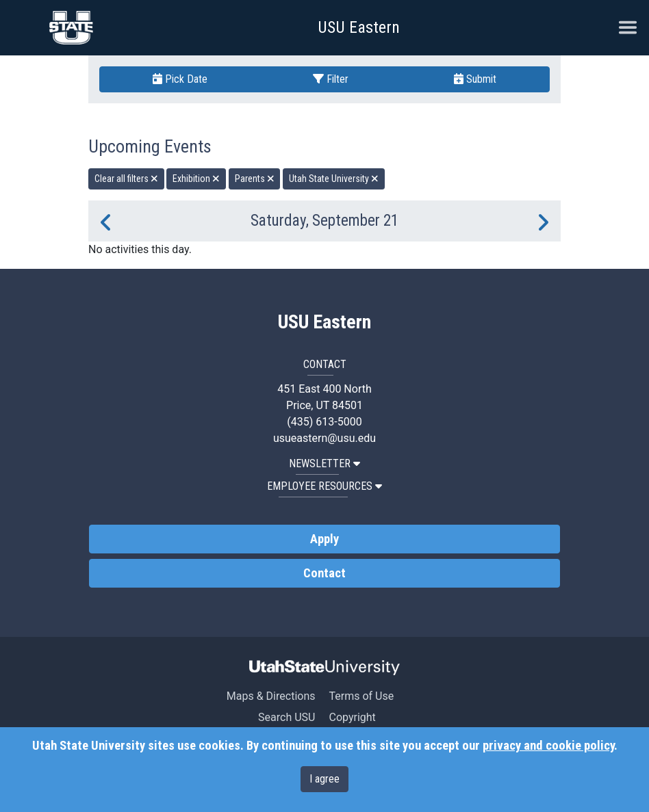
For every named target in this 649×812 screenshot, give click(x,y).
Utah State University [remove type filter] (334, 179)
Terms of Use (361, 696)
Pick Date (180, 79)
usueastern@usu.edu (324, 438)
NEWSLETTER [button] (324, 463)
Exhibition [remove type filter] (196, 179)
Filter (331, 79)
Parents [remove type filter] (255, 179)
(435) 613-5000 (324, 422)
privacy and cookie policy (548, 746)
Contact (324, 573)
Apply (324, 539)
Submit (475, 79)
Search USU (287, 717)
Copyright (352, 717)
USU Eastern (359, 27)
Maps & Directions (271, 696)
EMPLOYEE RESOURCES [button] (324, 486)
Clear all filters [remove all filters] (126, 179)
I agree (324, 779)
